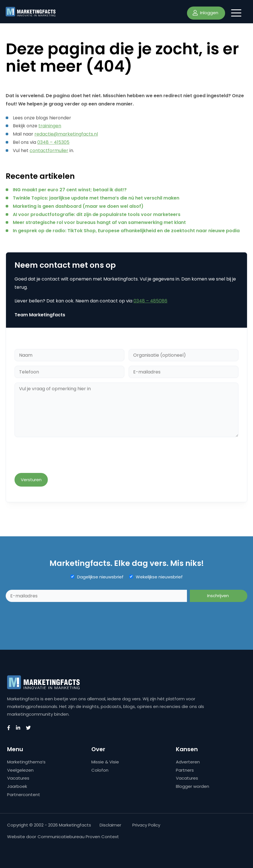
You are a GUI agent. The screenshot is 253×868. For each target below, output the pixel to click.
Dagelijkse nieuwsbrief (100, 577)
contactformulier (49, 150)
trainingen (50, 126)
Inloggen (205, 13)
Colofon (100, 770)
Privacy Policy (146, 825)
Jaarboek (17, 786)
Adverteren (188, 762)
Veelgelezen (20, 770)
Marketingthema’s (26, 762)
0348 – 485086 (150, 301)
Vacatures (18, 778)
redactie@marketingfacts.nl (66, 134)
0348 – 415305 (53, 142)
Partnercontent (24, 795)
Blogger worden (193, 786)
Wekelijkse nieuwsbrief (159, 577)
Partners (185, 770)
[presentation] (58, 456)
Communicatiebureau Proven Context (78, 837)
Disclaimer (110, 825)
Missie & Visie (105, 762)
